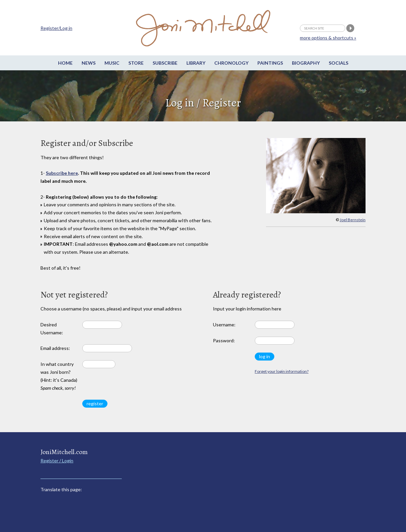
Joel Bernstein (353, 220)
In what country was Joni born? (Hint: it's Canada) (59, 376)
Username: (224, 325)
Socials (338, 63)
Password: (224, 340)
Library (196, 63)
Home (65, 63)
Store (136, 63)
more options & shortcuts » (328, 38)
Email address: (55, 348)
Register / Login (57, 461)
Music (112, 63)
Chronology (231, 63)
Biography (306, 63)
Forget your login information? (282, 371)
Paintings (270, 63)
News (89, 63)
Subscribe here (62, 173)
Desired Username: (52, 329)
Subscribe (165, 63)
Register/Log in (56, 28)
